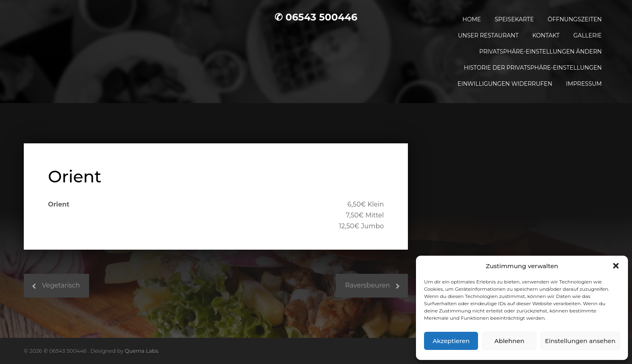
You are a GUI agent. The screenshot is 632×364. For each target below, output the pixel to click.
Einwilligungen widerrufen (505, 84)
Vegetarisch (61, 285)
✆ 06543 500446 (316, 17)
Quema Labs (142, 351)
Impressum (584, 84)
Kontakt (546, 35)
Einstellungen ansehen (580, 341)
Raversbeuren (367, 285)
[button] (616, 266)
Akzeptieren (451, 341)
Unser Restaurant (488, 35)
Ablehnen (509, 341)
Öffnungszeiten (575, 19)
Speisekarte (514, 19)
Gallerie (588, 35)
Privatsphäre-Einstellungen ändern (541, 52)
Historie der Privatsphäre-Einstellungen (533, 68)
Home (472, 19)
